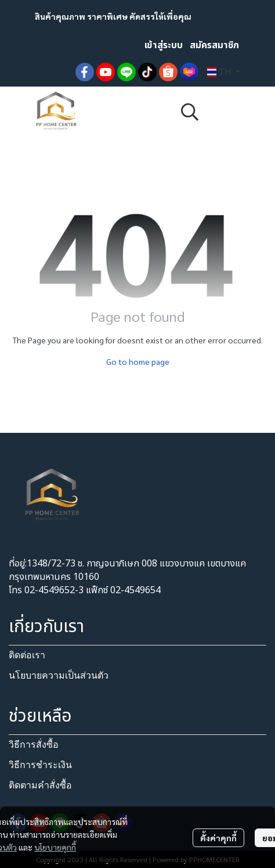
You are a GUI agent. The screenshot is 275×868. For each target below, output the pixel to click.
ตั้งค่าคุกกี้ (218, 838)
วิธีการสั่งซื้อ (34, 745)
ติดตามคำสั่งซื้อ (40, 785)
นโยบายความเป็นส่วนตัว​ (59, 675)
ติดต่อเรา (27, 655)
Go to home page (138, 361)
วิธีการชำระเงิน (40, 765)
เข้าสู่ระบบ (164, 45)
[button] (224, 72)
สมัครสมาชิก (214, 45)
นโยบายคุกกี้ (55, 847)
